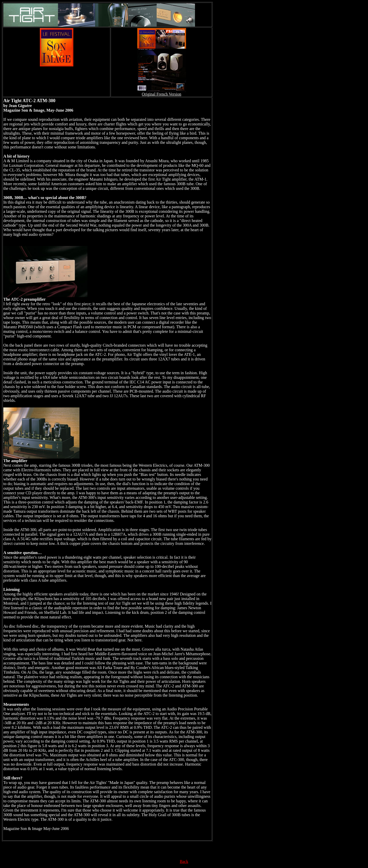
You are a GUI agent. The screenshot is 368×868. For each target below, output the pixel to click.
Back (184, 861)
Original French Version (162, 94)
